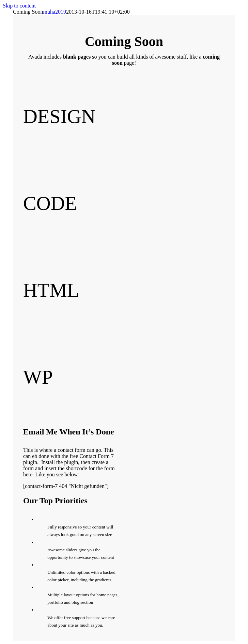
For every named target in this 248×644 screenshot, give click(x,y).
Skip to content (19, 6)
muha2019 (55, 12)
